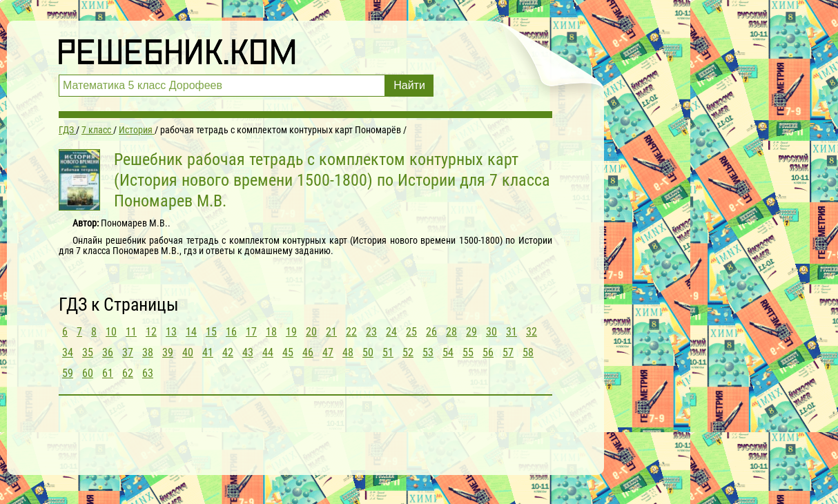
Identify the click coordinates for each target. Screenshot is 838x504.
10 (111, 332)
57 (508, 352)
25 (411, 332)
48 (348, 352)
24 (391, 332)
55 (468, 352)
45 (288, 352)
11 (131, 332)
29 (471, 332)
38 (148, 352)
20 (311, 332)
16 (231, 332)
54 (448, 352)
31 (511, 332)
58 (528, 352)
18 (271, 332)
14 (191, 332)
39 (168, 352)
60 (88, 373)
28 (451, 332)
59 (68, 373)
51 (388, 352)
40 (188, 352)
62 (128, 373)
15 (211, 332)
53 (428, 352)
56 (488, 352)
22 (351, 332)
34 (68, 352)
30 (491, 332)
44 (268, 352)
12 (151, 332)
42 (228, 352)
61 (108, 373)
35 (88, 352)
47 (328, 352)
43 (248, 352)
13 (171, 332)
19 (291, 332)
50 (368, 352)
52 (408, 352)
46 (308, 352)
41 (208, 352)
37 (128, 352)
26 (431, 332)
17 (251, 332)
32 (532, 332)
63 (148, 373)
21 (331, 332)
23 (371, 332)
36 (108, 352)
